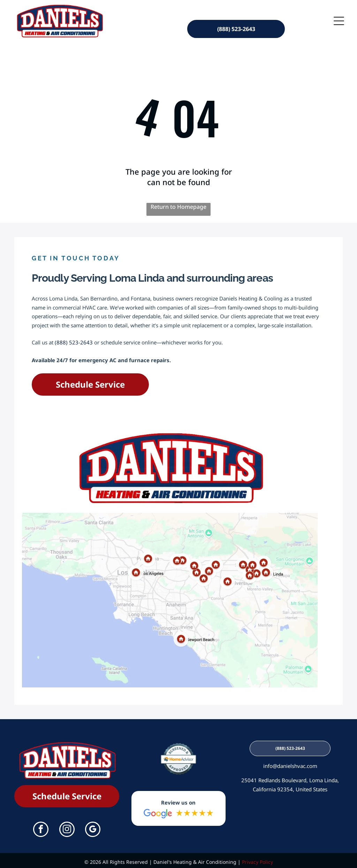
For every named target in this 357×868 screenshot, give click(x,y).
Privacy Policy (257, 859)
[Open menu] (339, 19)
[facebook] (41, 827)
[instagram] (67, 827)
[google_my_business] (93, 827)
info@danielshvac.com (290, 763)
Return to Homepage (178, 204)
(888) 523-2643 (74, 340)
